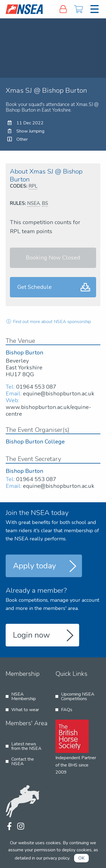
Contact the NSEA (23, 761)
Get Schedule (34, 287)
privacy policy (56, 858)
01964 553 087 (36, 387)
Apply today (34, 566)
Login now (32, 635)
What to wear (25, 710)
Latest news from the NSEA (26, 746)
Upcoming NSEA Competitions (78, 696)
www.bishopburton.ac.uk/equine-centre (48, 411)
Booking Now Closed (53, 258)
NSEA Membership (24, 696)
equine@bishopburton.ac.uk (59, 394)
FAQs (67, 710)
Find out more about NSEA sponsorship (48, 322)
